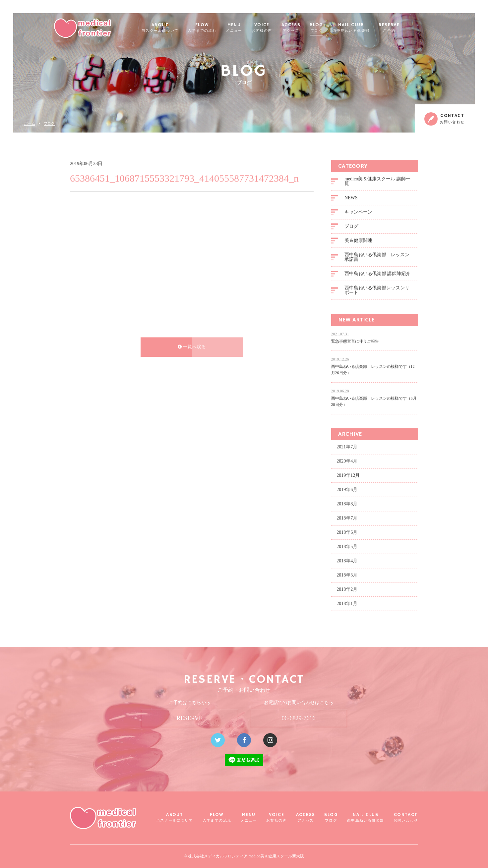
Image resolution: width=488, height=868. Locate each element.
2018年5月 (347, 546)
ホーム (30, 123)
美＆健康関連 (358, 240)
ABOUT (177, 28)
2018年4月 (347, 560)
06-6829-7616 (299, 718)
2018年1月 (347, 603)
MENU (251, 28)
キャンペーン (358, 211)
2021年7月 (347, 446)
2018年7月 (347, 517)
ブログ (49, 123)
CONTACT (406, 817)
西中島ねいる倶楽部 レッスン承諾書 (377, 256)
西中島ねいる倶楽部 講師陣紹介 (378, 273)
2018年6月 (347, 532)
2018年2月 (347, 589)
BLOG (333, 28)
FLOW (219, 28)
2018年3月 (347, 574)
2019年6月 (347, 489)
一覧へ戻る (192, 346)
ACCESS (307, 28)
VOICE (278, 28)
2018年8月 (347, 503)
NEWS (351, 197)
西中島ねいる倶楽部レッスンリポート (377, 289)
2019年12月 (348, 475)
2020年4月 (347, 460)
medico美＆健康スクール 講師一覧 (377, 180)
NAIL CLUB (368, 28)
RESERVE (406, 28)
